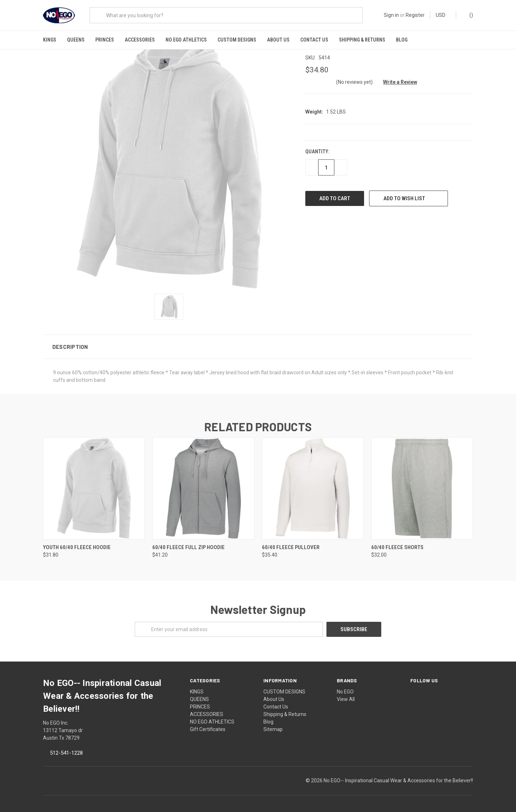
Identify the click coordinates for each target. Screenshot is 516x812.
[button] (258, 341)
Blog (402, 40)
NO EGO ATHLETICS (186, 40)
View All (346, 694)
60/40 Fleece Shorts (397, 542)
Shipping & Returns (362, 40)
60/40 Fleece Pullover (291, 542)
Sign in (391, 15)
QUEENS (76, 40)
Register (415, 15)
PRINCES (105, 40)
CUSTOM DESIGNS (237, 40)
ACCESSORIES (140, 40)
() (468, 15)
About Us (278, 40)
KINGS (50, 40)
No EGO (345, 686)
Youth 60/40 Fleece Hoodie (77, 542)
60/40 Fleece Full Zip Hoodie (188, 542)
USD (443, 15)
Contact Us (314, 40)
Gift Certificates (208, 724)
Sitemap (273, 724)
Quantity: (317, 146)
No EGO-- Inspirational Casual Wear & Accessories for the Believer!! (398, 775)
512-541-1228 (66, 748)
